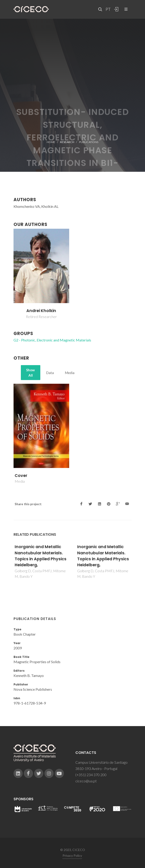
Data (50, 373)
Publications (89, 142)
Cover (21, 476)
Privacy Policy (72, 855)
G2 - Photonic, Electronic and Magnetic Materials (52, 340)
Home (51, 142)
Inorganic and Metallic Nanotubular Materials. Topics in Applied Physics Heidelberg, (41, 556)
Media (70, 373)
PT (108, 9)
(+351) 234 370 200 (91, 775)
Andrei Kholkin (41, 311)
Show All (30, 373)
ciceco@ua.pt (86, 781)
